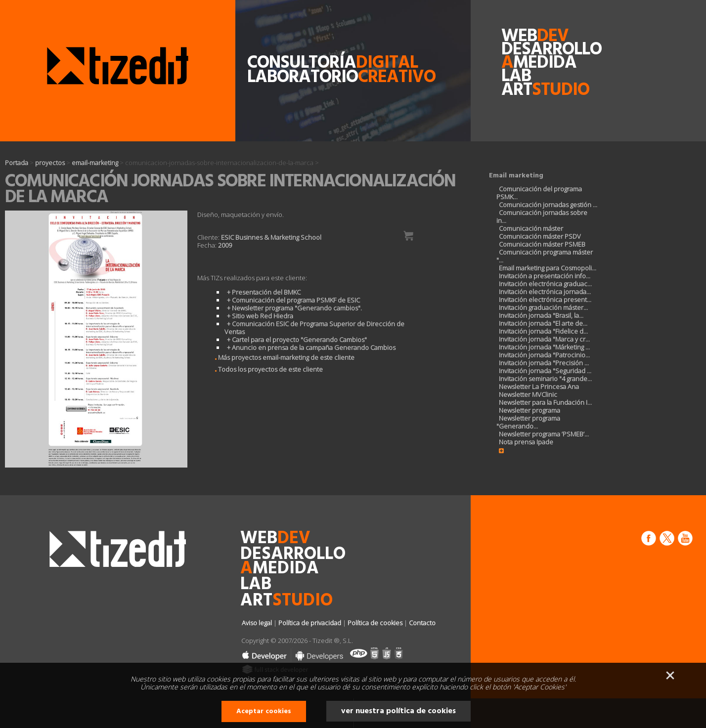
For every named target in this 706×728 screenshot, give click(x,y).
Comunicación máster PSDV (540, 236)
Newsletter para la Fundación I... (545, 402)
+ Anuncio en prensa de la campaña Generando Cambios (311, 347)
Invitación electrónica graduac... (545, 284)
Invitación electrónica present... (545, 300)
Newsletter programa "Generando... (528, 422)
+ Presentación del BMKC (264, 292)
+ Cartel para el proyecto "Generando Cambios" (297, 340)
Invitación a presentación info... (545, 276)
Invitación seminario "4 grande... (545, 379)
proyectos (50, 163)
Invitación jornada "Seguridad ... (545, 371)
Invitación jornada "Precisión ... (544, 363)
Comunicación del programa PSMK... (539, 193)
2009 (225, 245)
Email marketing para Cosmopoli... (548, 268)
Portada (17, 163)
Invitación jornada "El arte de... (543, 323)
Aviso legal (257, 623)
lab (516, 76)
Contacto (422, 623)
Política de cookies (375, 623)
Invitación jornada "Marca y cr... (544, 339)
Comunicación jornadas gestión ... (548, 205)
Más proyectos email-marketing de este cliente (282, 357)
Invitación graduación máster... (543, 307)
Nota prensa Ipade (526, 442)
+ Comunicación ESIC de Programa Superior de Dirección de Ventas (314, 328)
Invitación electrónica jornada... (545, 292)
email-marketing (95, 163)
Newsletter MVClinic (528, 394)
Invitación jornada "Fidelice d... (543, 331)
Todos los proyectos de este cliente (266, 369)
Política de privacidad (310, 623)
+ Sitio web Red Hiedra (260, 316)
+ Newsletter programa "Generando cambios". (294, 308)
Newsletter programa (529, 410)
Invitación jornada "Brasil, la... (541, 315)
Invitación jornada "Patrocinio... (544, 355)
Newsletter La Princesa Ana (539, 386)
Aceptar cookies (264, 711)
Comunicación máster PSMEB (542, 244)
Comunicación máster (531, 228)
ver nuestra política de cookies (398, 711)
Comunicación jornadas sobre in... (542, 216)
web (522, 36)
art (522, 90)
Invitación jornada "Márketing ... (544, 347)
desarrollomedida (522, 56)
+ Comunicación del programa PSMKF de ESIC (293, 300)
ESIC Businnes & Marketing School (271, 237)
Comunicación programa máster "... (545, 256)
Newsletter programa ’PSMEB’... (544, 434)
